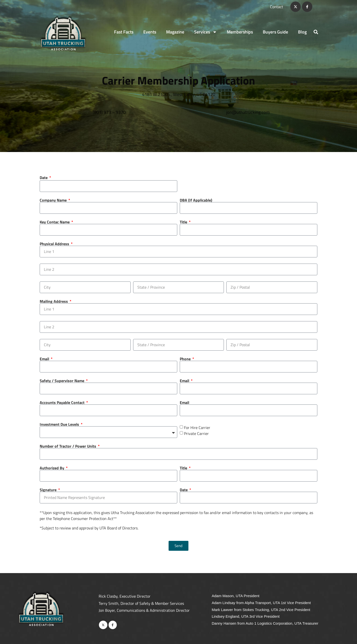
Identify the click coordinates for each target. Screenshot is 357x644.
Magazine (175, 32)
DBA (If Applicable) (196, 200)
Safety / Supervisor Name (62, 381)
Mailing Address (54, 301)
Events (150, 32)
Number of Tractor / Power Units (68, 446)
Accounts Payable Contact (63, 402)
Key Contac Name (55, 222)
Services (206, 32)
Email (45, 359)
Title (184, 222)
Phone (186, 359)
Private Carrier (196, 433)
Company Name (54, 200)
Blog (302, 32)
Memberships (240, 32)
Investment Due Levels (60, 424)
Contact (277, 7)
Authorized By (52, 468)
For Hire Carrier (197, 427)
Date (44, 178)
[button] (316, 32)
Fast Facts (124, 32)
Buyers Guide (275, 32)
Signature (49, 490)
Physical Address (55, 244)
